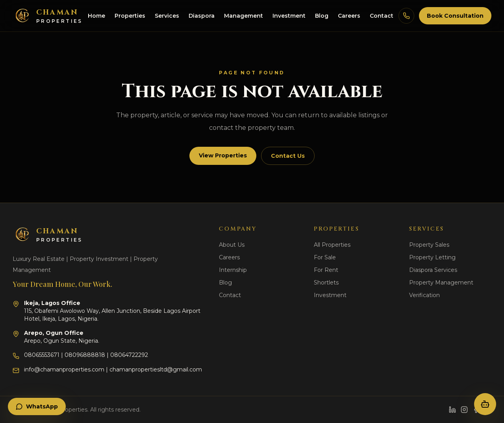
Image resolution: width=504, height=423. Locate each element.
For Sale (325, 257)
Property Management (441, 283)
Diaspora (202, 16)
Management (244, 16)
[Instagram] (464, 410)
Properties (130, 16)
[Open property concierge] (485, 404)
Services (167, 16)
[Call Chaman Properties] (406, 16)
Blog (322, 16)
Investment (289, 16)
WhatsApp (37, 406)
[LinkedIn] (452, 410)
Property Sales (429, 245)
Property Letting (432, 257)
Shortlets (326, 283)
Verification (424, 295)
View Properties (223, 155)
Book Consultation (455, 16)
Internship (233, 270)
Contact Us (288, 156)
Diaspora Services (433, 270)
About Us (232, 245)
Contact (382, 16)
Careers (349, 16)
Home (96, 16)
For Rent (326, 270)
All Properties (332, 245)
